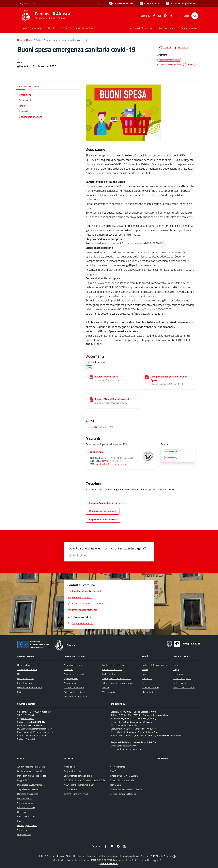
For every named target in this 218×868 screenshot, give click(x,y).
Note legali (22, 812)
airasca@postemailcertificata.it (38, 729)
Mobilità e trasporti (111, 674)
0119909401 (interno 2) (113, 461)
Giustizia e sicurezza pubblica (116, 665)
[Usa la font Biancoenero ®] (121, 3)
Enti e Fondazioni (25, 683)
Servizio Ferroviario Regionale (124, 794)
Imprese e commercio (112, 669)
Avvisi (145, 683)
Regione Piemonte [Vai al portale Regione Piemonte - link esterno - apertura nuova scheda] (27, 3)
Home (20, 40)
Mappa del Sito (24, 835)
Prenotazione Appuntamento (31, 785)
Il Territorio (178, 674)
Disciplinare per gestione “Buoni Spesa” (169, 378)
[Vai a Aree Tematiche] (149, 3)
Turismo (106, 688)
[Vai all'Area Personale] (180, 3)
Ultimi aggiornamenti (27, 825)
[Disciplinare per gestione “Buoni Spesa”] (147, 377)
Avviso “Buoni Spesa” (107, 377)
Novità (29, 40)
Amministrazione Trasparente (31, 767)
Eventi (176, 665)
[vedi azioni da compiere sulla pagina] (180, 47)
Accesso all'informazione (141, 28)
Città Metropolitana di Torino (50, 18)
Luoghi (176, 669)
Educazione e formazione (76, 697)
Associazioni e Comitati (184, 688)
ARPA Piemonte (118, 767)
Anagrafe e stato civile (75, 674)
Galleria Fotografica (182, 678)
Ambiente (69, 669)
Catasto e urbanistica (74, 688)
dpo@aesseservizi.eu (127, 746)
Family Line (115, 785)
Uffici (20, 674)
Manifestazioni (149, 692)
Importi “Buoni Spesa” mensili (112, 399)
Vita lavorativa (109, 692)
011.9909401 (27, 715)
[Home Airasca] (45, 16)
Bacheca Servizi (25, 798)
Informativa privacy (26, 807)
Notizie (39, 40)
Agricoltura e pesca (73, 665)
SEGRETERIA (97, 452)
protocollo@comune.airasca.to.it (112, 464)
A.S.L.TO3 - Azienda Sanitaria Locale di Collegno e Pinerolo (91, 780)
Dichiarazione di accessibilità (30, 771)
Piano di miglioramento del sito (32, 776)
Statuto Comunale (26, 803)
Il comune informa (150, 688)
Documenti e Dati (25, 678)
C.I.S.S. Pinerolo (71, 789)
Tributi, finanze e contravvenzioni (118, 683)
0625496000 (28, 718)
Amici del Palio (71, 767)
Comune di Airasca (53, 14)
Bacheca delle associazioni (154, 665)
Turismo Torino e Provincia (76, 794)
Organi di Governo (26, 665)
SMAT (113, 771)
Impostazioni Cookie (27, 816)
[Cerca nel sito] (195, 16)
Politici (20, 692)
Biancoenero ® (120, 860)
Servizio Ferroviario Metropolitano (126, 789)
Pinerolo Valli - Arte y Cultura (124, 776)
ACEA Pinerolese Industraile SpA (79, 785)
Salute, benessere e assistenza (117, 678)
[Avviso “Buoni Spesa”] (91, 377)
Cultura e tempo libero (74, 692)
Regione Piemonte (73, 771)
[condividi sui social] (165, 47)
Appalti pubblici (71, 678)
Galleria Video (179, 683)
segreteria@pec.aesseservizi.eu (130, 749)
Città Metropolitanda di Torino (78, 776)
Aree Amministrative (27, 669)
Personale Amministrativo (29, 688)
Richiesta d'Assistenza (28, 794)
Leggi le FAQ (23, 780)
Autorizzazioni (70, 683)
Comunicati (147, 678)
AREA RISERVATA (107, 863)
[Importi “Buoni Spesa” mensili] (91, 400)
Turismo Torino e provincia (122, 780)
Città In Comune (164, 856)
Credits (21, 821)
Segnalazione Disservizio (29, 789)
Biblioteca (146, 674)
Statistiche (22, 830)
